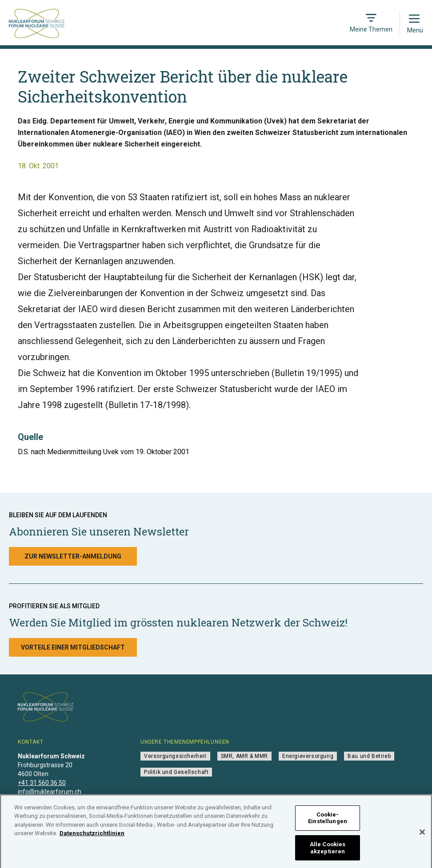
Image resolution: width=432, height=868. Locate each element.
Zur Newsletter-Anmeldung (73, 556)
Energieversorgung (308, 756)
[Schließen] (422, 835)
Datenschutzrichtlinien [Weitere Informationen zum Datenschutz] (92, 836)
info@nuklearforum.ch (50, 792)
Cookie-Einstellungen (328, 821)
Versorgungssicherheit (175, 756)
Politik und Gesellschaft (176, 772)
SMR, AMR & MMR (244, 756)
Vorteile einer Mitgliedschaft (73, 647)
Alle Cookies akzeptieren (328, 850)
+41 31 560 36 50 (42, 783)
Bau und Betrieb (369, 756)
